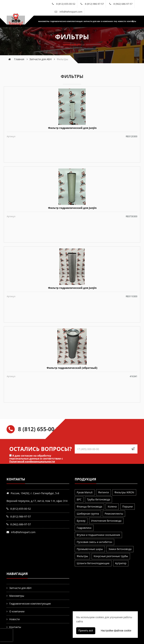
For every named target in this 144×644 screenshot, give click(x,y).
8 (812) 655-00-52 (66, 4)
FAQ (113, 21)
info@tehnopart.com (71, 12)
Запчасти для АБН (90, 21)
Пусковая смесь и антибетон (94, 542)
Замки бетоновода (120, 549)
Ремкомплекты (114, 514)
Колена (112, 506)
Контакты (129, 21)
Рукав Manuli (85, 492)
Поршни (128, 506)
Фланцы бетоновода (89, 506)
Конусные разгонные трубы (111, 556)
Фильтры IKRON (124, 492)
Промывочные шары (90, 549)
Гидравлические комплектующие (64, 21)
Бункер (81, 521)
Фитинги (103, 492)
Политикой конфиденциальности (32, 461)
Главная (19, 59)
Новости (120, 21)
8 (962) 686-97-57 (123, 4)
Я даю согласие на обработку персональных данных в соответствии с (36, 458)
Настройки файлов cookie (116, 631)
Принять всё (86, 631)
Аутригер (121, 563)
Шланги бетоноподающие (93, 563)
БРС (79, 499)
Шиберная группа (88, 514)
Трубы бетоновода (98, 499)
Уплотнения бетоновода (106, 521)
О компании (105, 21)
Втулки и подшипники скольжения (98, 535)
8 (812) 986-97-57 (94, 4)
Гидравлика (84, 528)
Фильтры (82, 556)
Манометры (42, 21)
